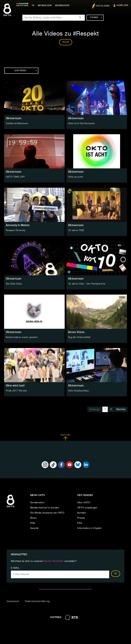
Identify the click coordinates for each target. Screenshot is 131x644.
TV (33, 5)
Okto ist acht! (76, 177)
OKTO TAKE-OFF (15, 177)
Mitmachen (45, 5)
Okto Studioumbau (78, 391)
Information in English (89, 528)
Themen (96, 18)
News (33, 518)
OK (116, 574)
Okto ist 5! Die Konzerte (81, 123)
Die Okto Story (14, 284)
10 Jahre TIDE (76, 230)
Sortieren (26, 71)
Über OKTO (84, 503)
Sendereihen (37, 503)
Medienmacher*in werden (45, 508)
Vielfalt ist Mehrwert (17, 123)
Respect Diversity (16, 230)
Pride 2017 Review (16, 391)
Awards (34, 528)
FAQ (80, 523)
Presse (81, 518)
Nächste (121, 409)
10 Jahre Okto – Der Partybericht (87, 284)
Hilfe (33, 523)
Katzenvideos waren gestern (22, 337)
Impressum (13, 601)
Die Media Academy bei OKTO (47, 513)
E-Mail (15, 568)
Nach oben (65, 437)
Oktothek (22, 5)
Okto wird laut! (15, 386)
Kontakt (82, 513)
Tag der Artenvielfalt (79, 337)
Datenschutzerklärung (37, 601)
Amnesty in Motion (18, 225)
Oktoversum (14, 118)
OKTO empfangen (87, 508)
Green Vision (76, 332)
